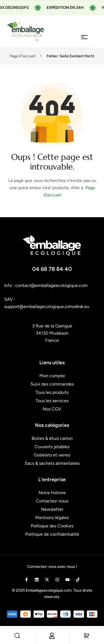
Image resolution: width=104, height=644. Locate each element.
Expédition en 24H (68, 8)
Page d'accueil (22, 56)
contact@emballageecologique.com (51, 285)
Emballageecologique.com (49, 590)
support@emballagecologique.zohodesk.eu (47, 306)
